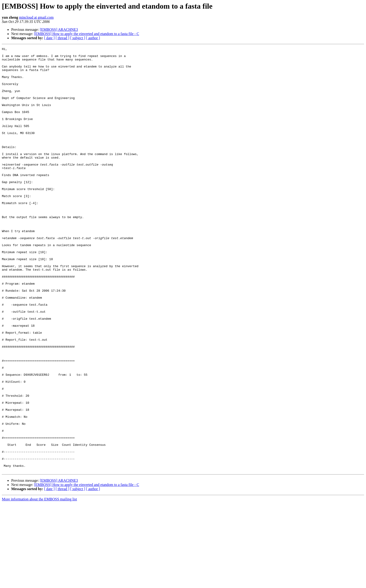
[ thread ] (62, 38)
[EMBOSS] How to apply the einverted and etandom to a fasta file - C (87, 34)
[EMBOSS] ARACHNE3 (59, 30)
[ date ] (49, 38)
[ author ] (93, 38)
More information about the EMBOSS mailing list (39, 584)
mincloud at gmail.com (36, 17)
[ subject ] (78, 38)
